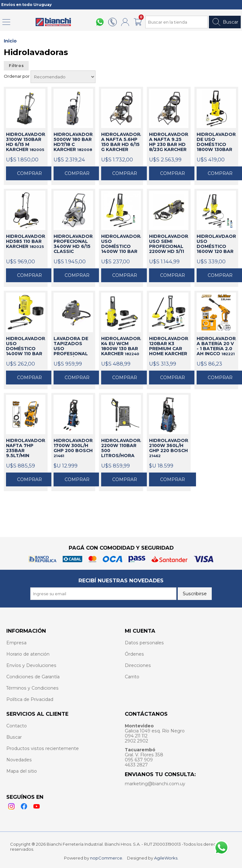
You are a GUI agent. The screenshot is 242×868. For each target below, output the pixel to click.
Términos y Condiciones (32, 688)
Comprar (29, 173)
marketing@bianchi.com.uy (155, 784)
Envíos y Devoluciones (31, 665)
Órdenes (134, 654)
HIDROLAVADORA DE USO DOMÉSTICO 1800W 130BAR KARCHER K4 (216, 142)
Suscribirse (195, 594)
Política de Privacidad (30, 699)
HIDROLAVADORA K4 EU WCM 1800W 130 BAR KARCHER (121, 346)
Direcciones (138, 665)
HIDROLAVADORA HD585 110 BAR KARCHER (26, 241)
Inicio (10, 41)
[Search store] (176, 22)
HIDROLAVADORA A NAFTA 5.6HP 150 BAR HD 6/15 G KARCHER (121, 142)
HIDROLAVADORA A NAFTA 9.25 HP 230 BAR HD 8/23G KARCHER (169, 142)
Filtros (16, 66)
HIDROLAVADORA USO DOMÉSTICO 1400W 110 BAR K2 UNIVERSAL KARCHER (26, 346)
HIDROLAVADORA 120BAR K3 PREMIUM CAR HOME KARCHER (169, 346)
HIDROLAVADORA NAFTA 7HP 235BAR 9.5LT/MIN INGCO (26, 448)
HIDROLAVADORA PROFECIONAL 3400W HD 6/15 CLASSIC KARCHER (73, 244)
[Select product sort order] (63, 77)
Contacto (17, 726)
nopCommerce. (107, 858)
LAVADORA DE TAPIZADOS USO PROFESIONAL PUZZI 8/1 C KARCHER (73, 346)
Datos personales (144, 643)
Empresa (16, 643)
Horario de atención (28, 654)
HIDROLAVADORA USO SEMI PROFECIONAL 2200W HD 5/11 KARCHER (169, 244)
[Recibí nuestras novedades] (103, 594)
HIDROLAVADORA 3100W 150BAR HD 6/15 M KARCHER (26, 142)
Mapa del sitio (22, 771)
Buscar (225, 22)
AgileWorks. (166, 858)
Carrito (132, 677)
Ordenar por (17, 76)
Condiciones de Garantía (33, 677)
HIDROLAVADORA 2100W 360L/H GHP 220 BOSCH (169, 448)
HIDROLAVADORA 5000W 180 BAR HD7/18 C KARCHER (73, 142)
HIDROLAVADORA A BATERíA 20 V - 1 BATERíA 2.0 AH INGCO (216, 346)
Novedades (19, 760)
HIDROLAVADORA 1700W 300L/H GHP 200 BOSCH (73, 448)
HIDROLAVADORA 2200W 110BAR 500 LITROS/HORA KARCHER (121, 448)
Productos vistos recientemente (43, 748)
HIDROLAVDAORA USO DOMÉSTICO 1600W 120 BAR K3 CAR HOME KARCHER (216, 244)
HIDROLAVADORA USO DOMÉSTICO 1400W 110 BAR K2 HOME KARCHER (121, 244)
